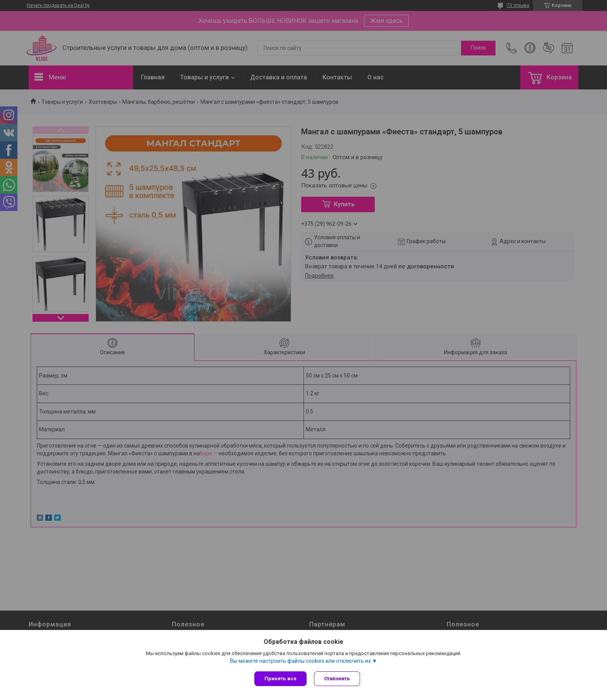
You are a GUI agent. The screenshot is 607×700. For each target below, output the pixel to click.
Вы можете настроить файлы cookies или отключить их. (301, 661)
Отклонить (337, 679)
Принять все (280, 679)
